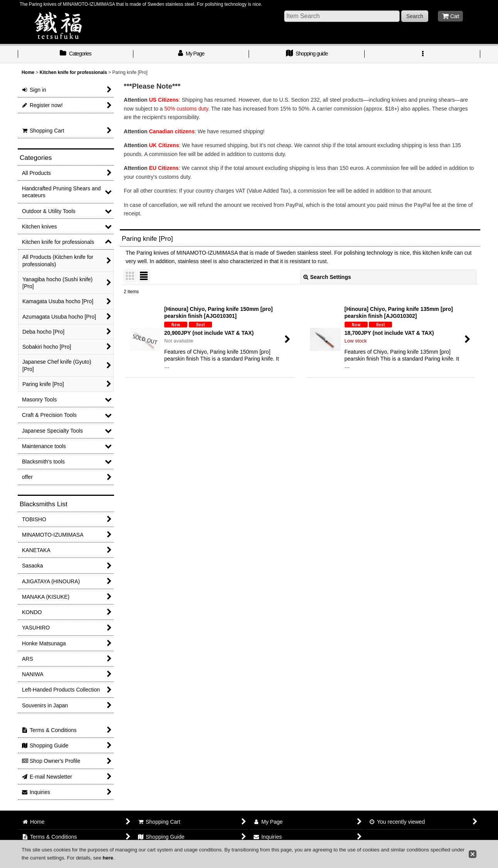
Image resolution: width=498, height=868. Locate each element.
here (108, 858)
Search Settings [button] (327, 277)
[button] (422, 54)
